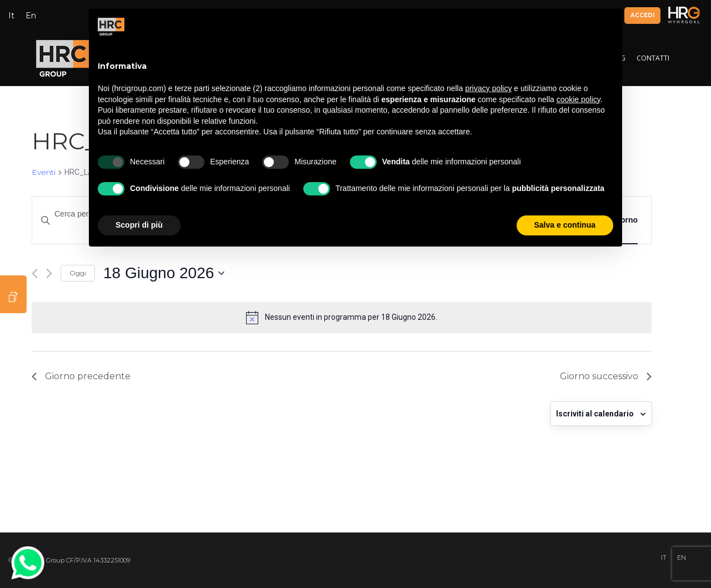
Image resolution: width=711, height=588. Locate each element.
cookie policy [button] (579, 99)
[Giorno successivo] (49, 273)
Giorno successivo (606, 376)
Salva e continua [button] (565, 225)
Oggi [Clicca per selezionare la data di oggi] (78, 273)
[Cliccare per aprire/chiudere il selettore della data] (164, 273)
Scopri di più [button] (139, 225)
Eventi (44, 172)
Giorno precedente (81, 376)
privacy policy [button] (488, 88)
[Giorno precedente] (35, 273)
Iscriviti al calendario (595, 414)
